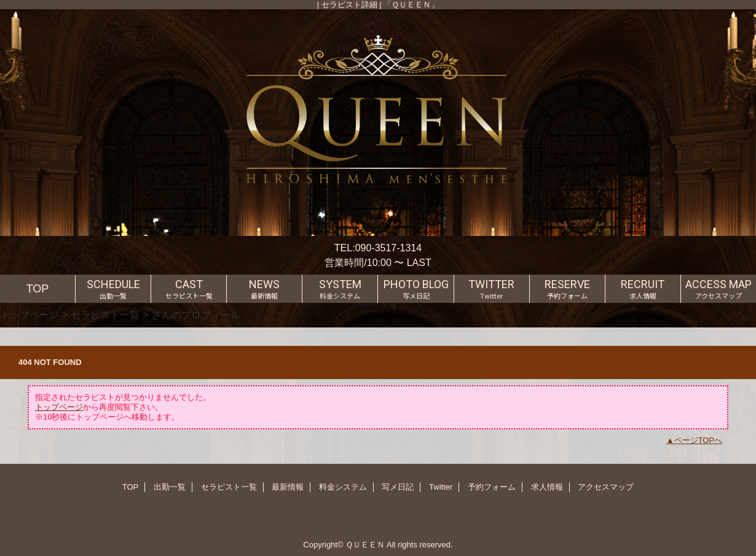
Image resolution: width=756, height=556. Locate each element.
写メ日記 (398, 487)
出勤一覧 (170, 487)
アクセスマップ (606, 487)
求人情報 (547, 487)
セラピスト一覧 (105, 315)
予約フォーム (492, 487)
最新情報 (288, 487)
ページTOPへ (699, 440)
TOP (38, 289)
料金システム (343, 487)
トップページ (30, 315)
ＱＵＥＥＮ (365, 545)
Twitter (441, 487)
